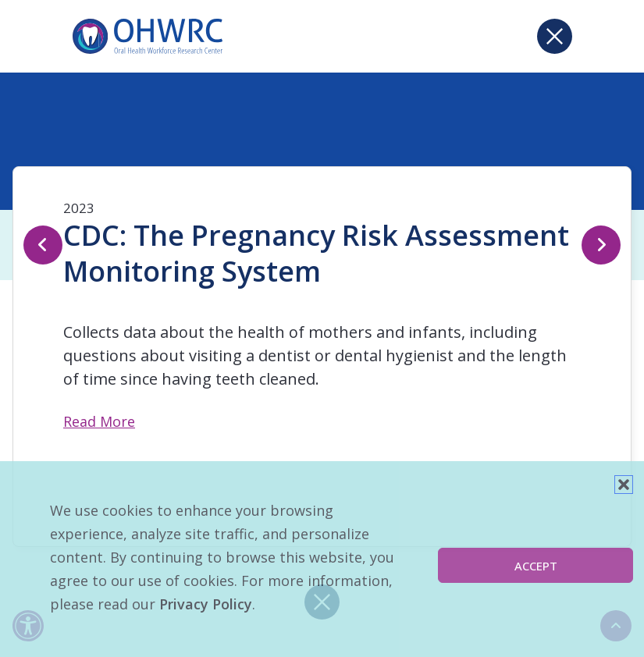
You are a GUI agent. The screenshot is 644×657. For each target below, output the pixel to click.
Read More (99, 421)
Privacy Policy (206, 604)
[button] (624, 485)
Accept (536, 566)
